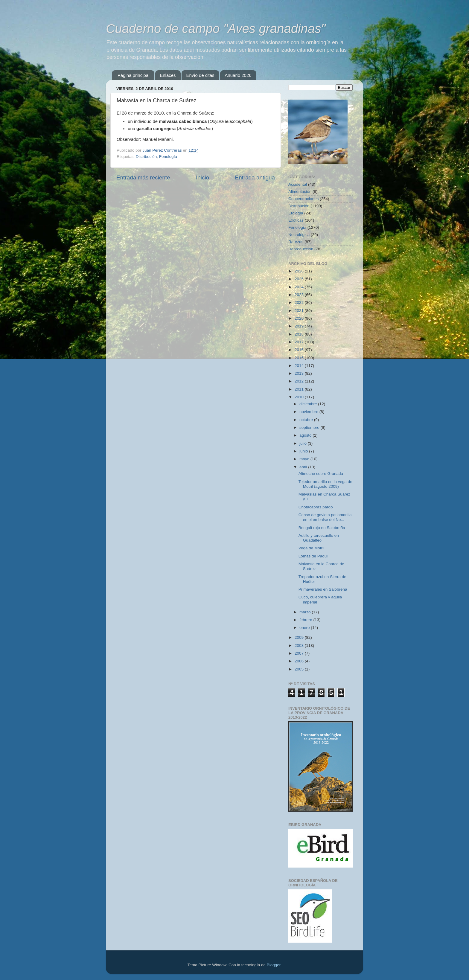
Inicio (202, 177)
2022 (300, 302)
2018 (300, 334)
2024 (300, 287)
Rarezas (296, 242)
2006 (300, 661)
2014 (300, 366)
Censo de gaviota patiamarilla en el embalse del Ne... (325, 517)
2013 (300, 373)
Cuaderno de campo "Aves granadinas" (216, 29)
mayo (305, 459)
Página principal (134, 75)
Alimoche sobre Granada (321, 474)
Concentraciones (303, 199)
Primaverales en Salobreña (323, 589)
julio (304, 443)
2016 (300, 350)
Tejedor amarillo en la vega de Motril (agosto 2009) (325, 484)
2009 (300, 637)
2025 (300, 279)
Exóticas (296, 220)
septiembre (310, 427)
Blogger (274, 965)
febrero (306, 620)
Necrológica (299, 235)
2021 (300, 311)
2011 (300, 389)
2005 (300, 669)
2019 (300, 326)
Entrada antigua (255, 177)
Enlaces (168, 75)
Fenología (168, 157)
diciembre (309, 404)
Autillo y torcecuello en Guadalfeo (319, 538)
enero (305, 628)
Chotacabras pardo (316, 507)
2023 (300, 295)
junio (304, 451)
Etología (296, 213)
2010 (300, 397)
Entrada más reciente (143, 177)
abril (304, 467)
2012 (300, 381)
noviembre (309, 412)
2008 (300, 646)
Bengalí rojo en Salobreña (322, 528)
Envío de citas (200, 75)
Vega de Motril (311, 548)
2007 (300, 653)
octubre (307, 420)
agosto (306, 435)
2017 (300, 342)
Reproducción (301, 249)
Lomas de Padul (313, 556)
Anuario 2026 (238, 75)
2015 (300, 358)
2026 (300, 271)
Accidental (298, 184)
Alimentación (300, 192)
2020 (300, 318)
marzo (306, 612)
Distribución (146, 157)
